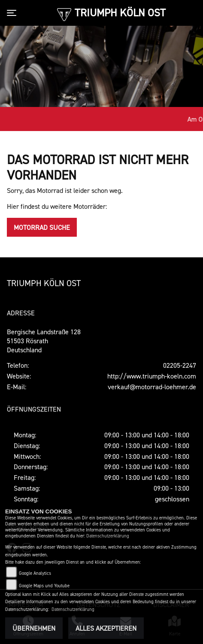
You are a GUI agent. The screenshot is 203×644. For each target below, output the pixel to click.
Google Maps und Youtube (44, 586)
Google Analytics (35, 573)
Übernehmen (34, 628)
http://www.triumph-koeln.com (152, 376)
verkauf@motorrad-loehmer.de (152, 387)
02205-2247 (180, 365)
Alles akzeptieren (106, 628)
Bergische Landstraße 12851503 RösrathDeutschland (44, 341)
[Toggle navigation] (13, 13)
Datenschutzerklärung (108, 536)
